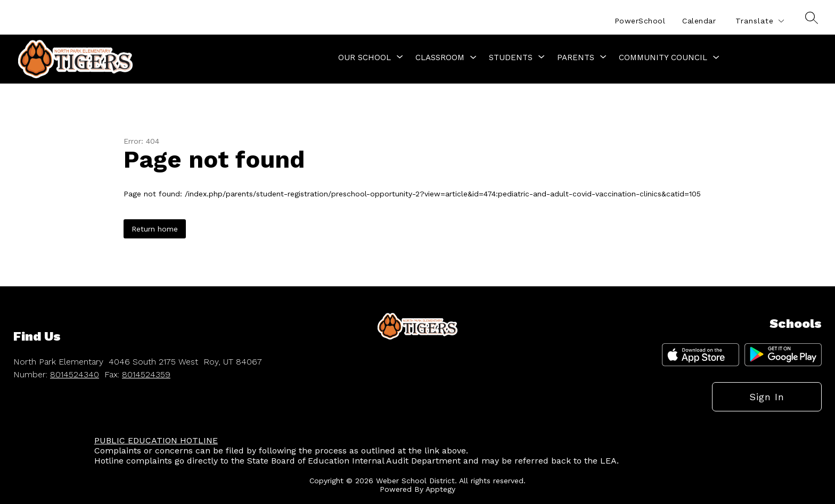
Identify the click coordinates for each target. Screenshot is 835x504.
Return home (155, 229)
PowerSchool (640, 21)
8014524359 (146, 374)
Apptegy (440, 489)
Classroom (440, 57)
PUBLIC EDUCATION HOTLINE (156, 440)
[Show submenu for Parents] (576, 57)
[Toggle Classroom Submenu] (473, 58)
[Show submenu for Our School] (365, 57)
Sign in (767, 397)
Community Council (663, 57)
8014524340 (75, 374)
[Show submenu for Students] (511, 57)
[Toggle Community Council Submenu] (716, 58)
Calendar (699, 21)
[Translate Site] (759, 21)
